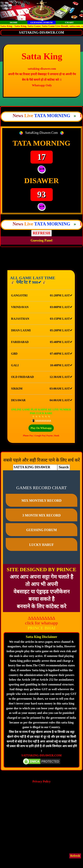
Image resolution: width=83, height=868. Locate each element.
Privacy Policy (41, 781)
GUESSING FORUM (42, 22)
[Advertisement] (41, 825)
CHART (69, 22)
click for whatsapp (41, 623)
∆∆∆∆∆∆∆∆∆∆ (43, 421)
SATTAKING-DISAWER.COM (41, 755)
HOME (14, 22)
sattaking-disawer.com (42, 69)
